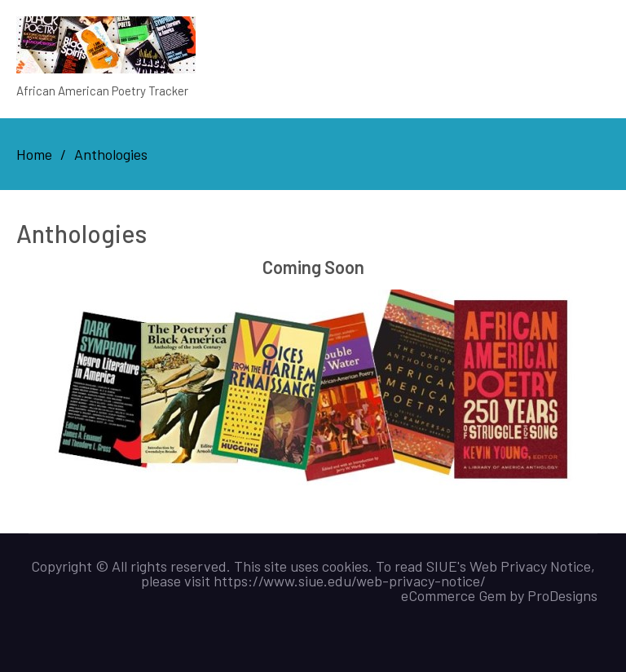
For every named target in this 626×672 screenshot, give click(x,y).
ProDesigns (562, 595)
